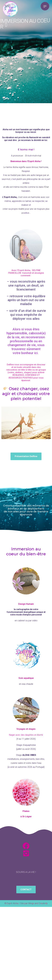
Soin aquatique (26, 678)
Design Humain (26, 604)
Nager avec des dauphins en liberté (26, 735)
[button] (26, 456)
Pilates (26, 811)
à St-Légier (26, 817)
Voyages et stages (26, 729)
